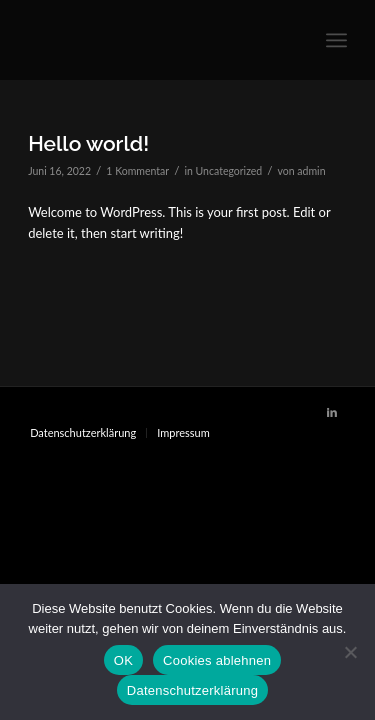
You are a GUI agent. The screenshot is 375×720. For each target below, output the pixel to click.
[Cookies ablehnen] (350, 652)
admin (311, 171)
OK (123, 660)
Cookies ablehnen (217, 660)
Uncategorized (229, 171)
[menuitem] (83, 433)
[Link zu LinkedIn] (332, 412)
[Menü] (336, 40)
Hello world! (88, 143)
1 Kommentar (137, 171)
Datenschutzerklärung (192, 690)
